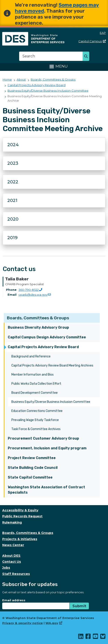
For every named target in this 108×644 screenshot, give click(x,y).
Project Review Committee (32, 458)
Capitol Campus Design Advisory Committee (47, 337)
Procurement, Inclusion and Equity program (47, 448)
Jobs (6, 568)
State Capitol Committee (30, 477)
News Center (13, 545)
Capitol (92, 41)
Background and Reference (31, 356)
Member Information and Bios (33, 375)
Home (7, 80)
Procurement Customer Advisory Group (43, 438)
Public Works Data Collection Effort (36, 384)
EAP (103, 33)
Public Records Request (22, 516)
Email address (14, 600)
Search (87, 57)
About (21, 80)
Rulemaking (12, 522)
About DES (11, 556)
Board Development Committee (35, 393)
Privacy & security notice (22, 623)
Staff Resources (16, 574)
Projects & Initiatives (20, 539)
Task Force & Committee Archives (36, 429)
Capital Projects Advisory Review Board (43, 347)
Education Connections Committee (37, 411)
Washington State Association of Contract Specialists (46, 490)
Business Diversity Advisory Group (38, 327)
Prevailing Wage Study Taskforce (35, 420)
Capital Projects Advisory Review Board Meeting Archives (52, 366)
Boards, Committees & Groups (38, 318)
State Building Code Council (33, 468)
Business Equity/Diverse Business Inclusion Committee (51, 402)
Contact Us (12, 562)
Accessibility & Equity (20, 510)
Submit (79, 606)
